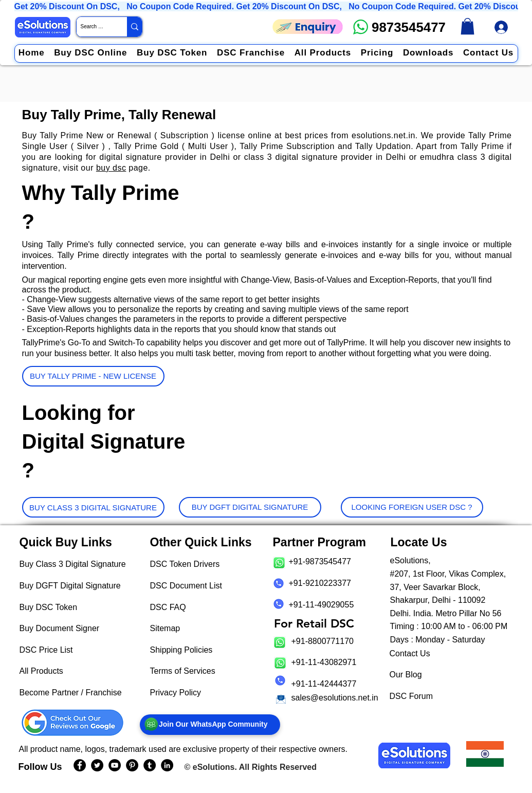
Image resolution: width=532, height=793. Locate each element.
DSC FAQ (168, 607)
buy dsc (111, 168)
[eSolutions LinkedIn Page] (167, 765)
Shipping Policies (181, 650)
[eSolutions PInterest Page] (132, 765)
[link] (467, 26)
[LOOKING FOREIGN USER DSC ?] (412, 507)
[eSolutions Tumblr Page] (150, 765)
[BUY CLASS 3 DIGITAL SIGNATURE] (93, 507)
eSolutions (214, 767)
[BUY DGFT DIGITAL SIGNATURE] (250, 507)
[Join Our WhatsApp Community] (210, 725)
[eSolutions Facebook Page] (80, 765)
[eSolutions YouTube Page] (115, 765)
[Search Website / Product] (93, 27)
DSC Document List (186, 586)
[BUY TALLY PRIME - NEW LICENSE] (93, 376)
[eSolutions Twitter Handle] (97, 765)
